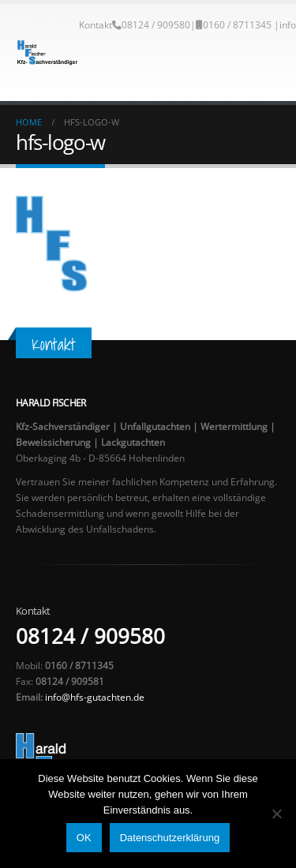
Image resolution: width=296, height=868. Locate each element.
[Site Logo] (47, 52)
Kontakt (96, 24)
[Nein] (276, 814)
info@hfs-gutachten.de (95, 697)
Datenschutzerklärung (170, 838)
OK (84, 838)
